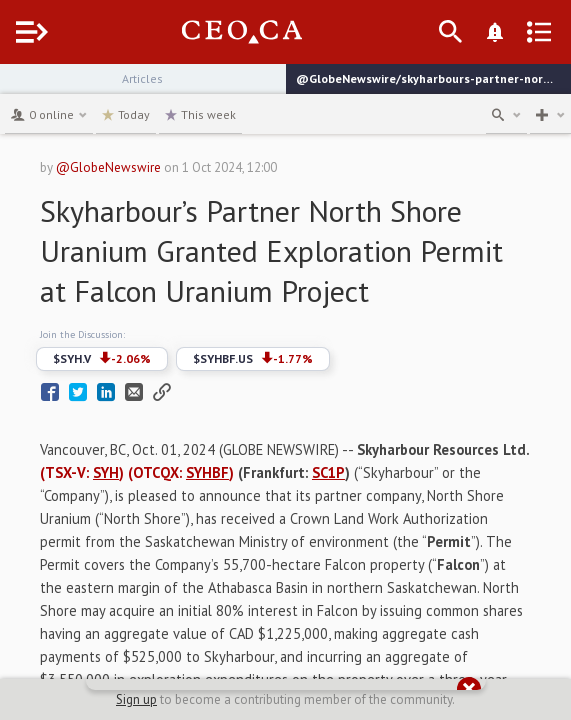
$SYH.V (102, 359)
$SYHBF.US (253, 359)
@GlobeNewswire (108, 167)
